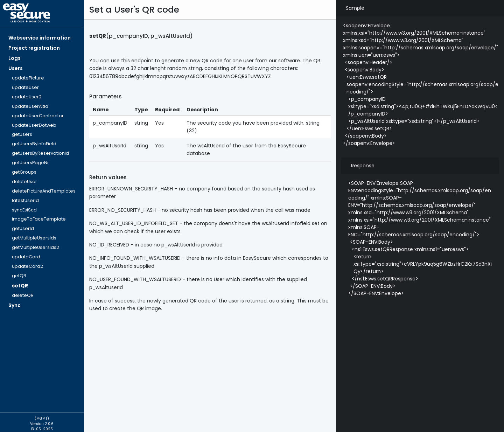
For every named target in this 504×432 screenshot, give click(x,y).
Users (16, 68)
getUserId (23, 228)
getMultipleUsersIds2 (36, 247)
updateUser (25, 87)
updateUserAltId (30, 106)
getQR (19, 276)
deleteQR (23, 295)
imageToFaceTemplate (39, 219)
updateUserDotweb (34, 125)
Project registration (34, 48)
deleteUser (24, 182)
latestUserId (25, 200)
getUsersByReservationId (40, 153)
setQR (20, 286)
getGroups (24, 172)
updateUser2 (27, 97)
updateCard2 (27, 266)
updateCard (26, 257)
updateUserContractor (38, 116)
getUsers (22, 134)
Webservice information (40, 38)
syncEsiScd (24, 210)
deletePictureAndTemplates (44, 191)
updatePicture (28, 78)
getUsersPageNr (30, 163)
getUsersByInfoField (34, 144)
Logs (15, 58)
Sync (15, 305)
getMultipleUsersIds (34, 238)
